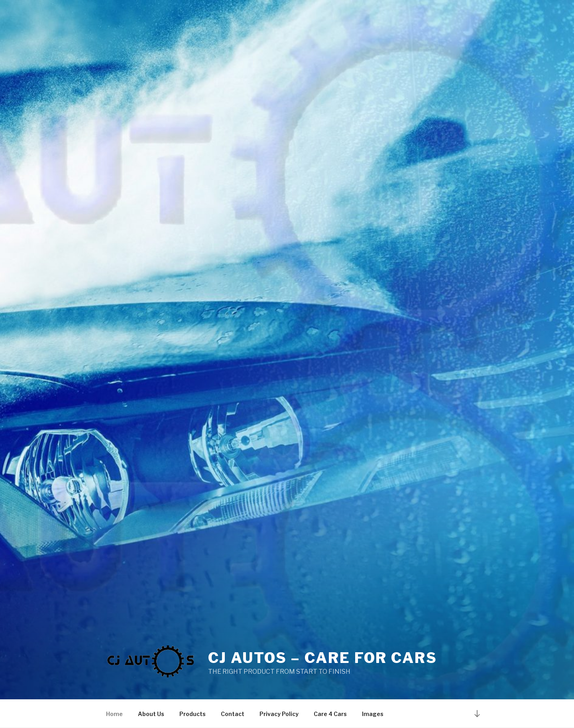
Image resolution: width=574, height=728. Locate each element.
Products (193, 714)
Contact (233, 714)
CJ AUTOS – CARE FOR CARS (323, 658)
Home (114, 714)
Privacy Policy (279, 714)
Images (373, 714)
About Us (151, 714)
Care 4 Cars (330, 714)
